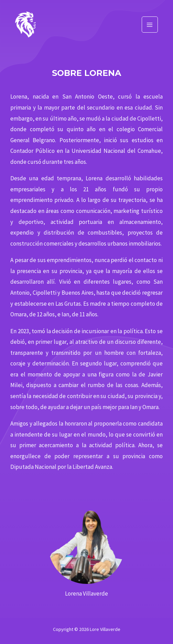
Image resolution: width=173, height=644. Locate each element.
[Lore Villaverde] (25, 25)
